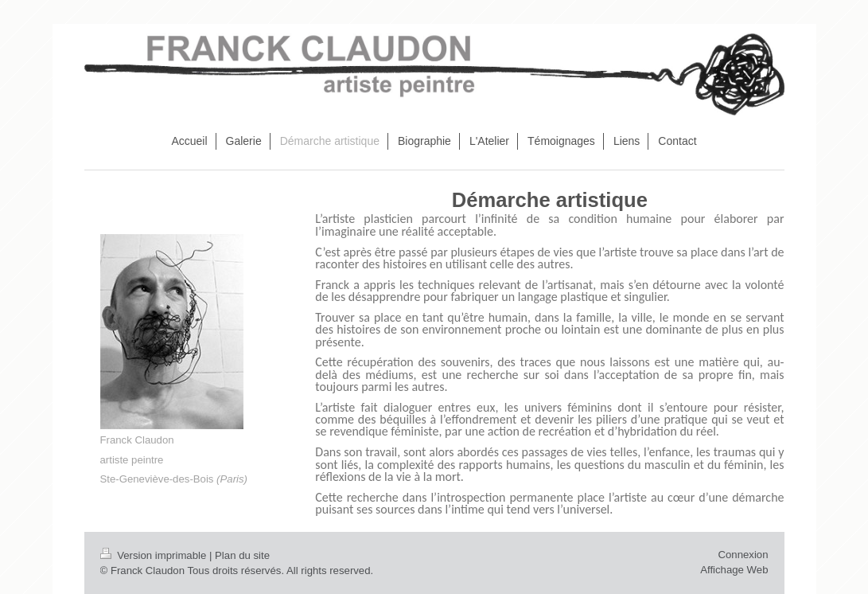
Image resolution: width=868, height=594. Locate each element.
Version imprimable (155, 555)
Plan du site (242, 555)
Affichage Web (734, 570)
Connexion (743, 555)
